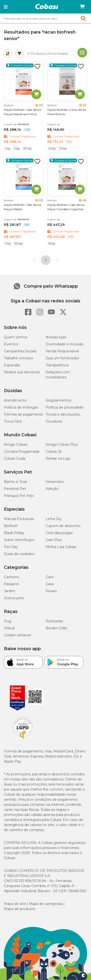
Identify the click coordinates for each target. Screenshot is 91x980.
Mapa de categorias (46, 904)
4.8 (84, 200)
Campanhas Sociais (20, 351)
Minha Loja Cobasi (61, 547)
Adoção (52, 489)
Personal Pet (15, 489)
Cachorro (12, 577)
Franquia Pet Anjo (19, 496)
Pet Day (11, 547)
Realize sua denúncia (22, 372)
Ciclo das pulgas (59, 533)
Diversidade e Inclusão (65, 344)
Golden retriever (18, 635)
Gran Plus (54, 540)
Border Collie (56, 628)
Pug (8, 621)
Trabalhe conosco (19, 358)
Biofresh (11, 526)
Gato (50, 577)
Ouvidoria (54, 421)
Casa (50, 584)
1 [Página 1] (46, 260)
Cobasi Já (54, 452)
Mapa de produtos (19, 909)
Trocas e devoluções (63, 414)
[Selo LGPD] (23, 739)
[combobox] (45, 18)
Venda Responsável (62, 351)
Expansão (12, 365)
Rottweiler (54, 621)
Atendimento (15, 400)
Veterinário (55, 482)
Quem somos (16, 337)
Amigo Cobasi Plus (62, 445)
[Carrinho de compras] (82, 7)
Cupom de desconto (63, 526)
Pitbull (9, 628)
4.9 (41, 105)
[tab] (8, 54)
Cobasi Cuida (15, 459)
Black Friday (14, 533)
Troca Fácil (13, 421)
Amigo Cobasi (16, 445)
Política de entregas (21, 407)
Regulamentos (58, 400)
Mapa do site (15, 904)
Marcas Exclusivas (19, 519)
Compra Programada (22, 452)
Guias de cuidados (19, 554)
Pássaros (11, 584)
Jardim (10, 591)
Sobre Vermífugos (19, 540)
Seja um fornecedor (62, 358)
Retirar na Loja (58, 459)
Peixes (51, 591)
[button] (6, 7)
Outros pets (14, 598)
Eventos (11, 344)
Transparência (57, 365)
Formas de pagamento (24, 414)
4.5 (84, 105)
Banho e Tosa (15, 482)
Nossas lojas (56, 337)
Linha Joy (54, 519)
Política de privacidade (65, 407)
